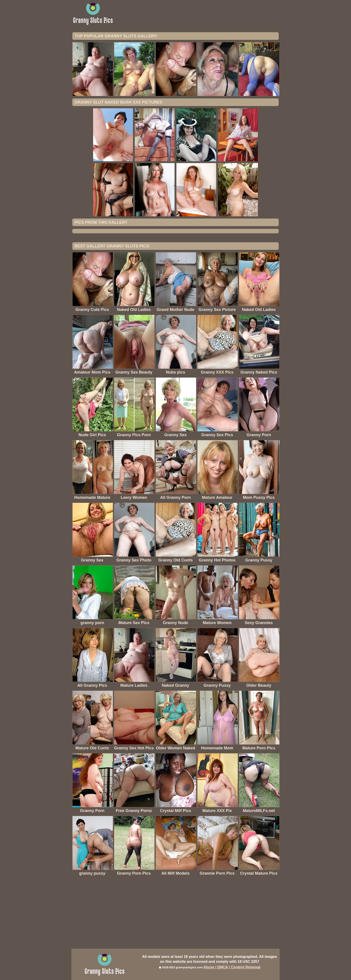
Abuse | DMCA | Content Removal (232, 967)
